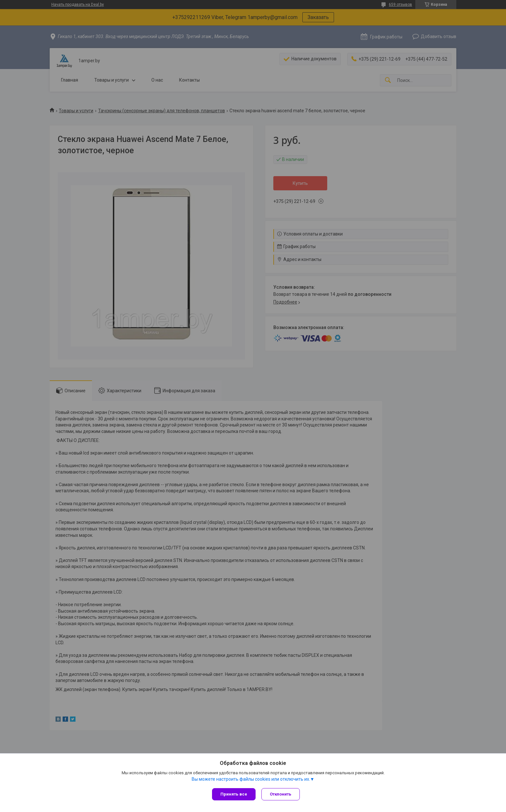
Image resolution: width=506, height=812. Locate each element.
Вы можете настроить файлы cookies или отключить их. (251, 779)
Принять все (234, 794)
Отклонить (281, 794)
